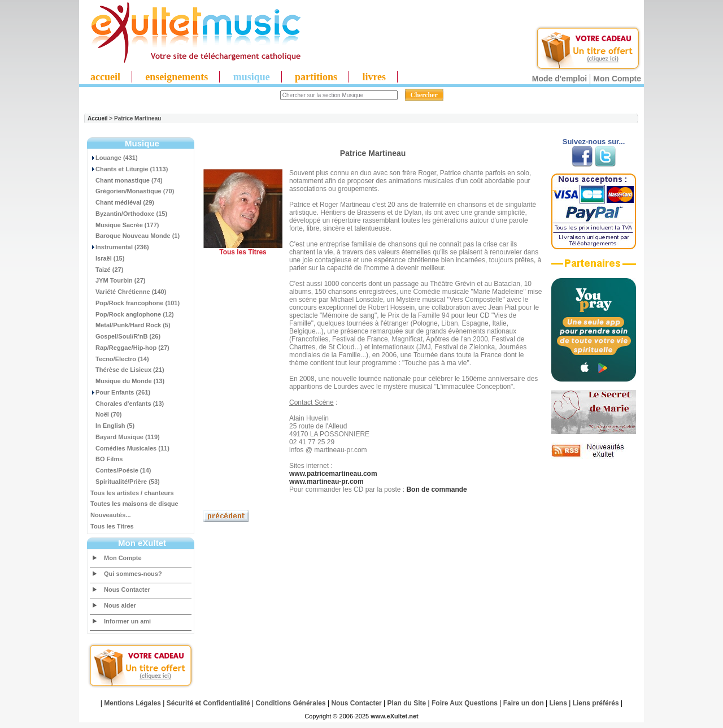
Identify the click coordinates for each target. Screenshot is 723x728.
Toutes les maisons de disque (134, 504)
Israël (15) (107, 258)
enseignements (177, 77)
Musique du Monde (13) (127, 381)
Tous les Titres (112, 526)
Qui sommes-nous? (133, 574)
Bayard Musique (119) (125, 437)
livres (374, 77)
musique (252, 77)
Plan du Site (407, 703)
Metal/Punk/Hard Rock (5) (130, 325)
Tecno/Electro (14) (120, 359)
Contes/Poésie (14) (121, 470)
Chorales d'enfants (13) (127, 404)
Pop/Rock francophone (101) (135, 303)
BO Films (106, 459)
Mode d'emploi (559, 79)
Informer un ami (127, 621)
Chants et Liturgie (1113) (129, 169)
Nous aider (120, 605)
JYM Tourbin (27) (118, 280)
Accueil (98, 118)
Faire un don (524, 703)
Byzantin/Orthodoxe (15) (129, 214)
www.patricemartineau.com (333, 474)
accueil (105, 77)
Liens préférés (596, 703)
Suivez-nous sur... (594, 142)
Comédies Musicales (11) (130, 448)
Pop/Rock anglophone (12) (132, 314)
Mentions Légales (132, 703)
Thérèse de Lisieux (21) (127, 370)
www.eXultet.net (395, 716)
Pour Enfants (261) (120, 392)
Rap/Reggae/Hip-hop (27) (130, 348)
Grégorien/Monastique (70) (132, 191)
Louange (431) (114, 158)
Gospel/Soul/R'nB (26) (125, 336)
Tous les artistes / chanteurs (132, 493)
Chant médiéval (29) (122, 202)
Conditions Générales (291, 703)
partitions (316, 77)
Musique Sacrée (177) (125, 225)
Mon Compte (617, 79)
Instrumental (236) (120, 247)
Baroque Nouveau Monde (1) (135, 236)
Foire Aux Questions (465, 703)
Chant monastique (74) (127, 180)
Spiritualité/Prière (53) (125, 482)
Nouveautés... (111, 515)
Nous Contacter (127, 590)
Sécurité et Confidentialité (208, 703)
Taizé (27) (107, 270)
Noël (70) (106, 414)
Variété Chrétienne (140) (128, 292)
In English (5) (112, 426)
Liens (558, 703)
